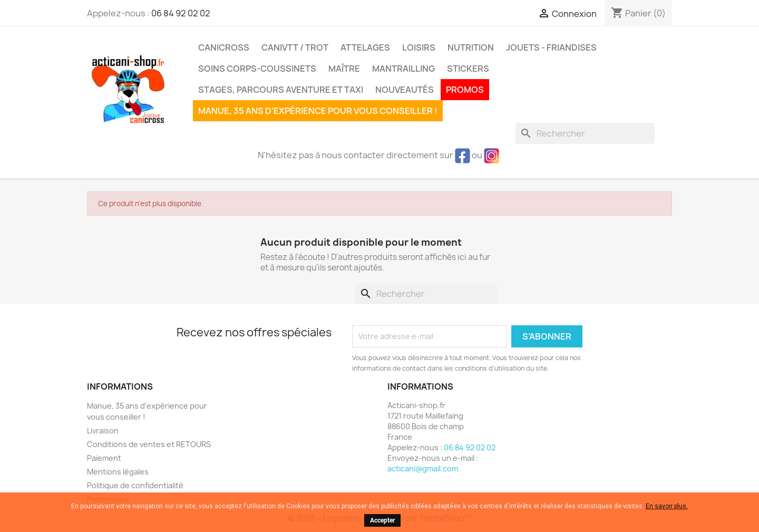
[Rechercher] (585, 133)
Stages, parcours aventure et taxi (281, 90)
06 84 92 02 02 (181, 13)
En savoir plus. (667, 506)
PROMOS (465, 90)
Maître (344, 69)
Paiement (104, 458)
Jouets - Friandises (551, 47)
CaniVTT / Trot (295, 47)
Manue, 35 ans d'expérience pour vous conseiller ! (318, 111)
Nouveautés (405, 90)
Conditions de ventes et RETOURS (149, 444)
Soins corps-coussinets (257, 69)
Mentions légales (118, 472)
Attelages (365, 47)
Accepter (382, 520)
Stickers (468, 69)
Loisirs (419, 47)
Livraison (103, 431)
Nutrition (471, 47)
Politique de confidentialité (135, 485)
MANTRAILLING (403, 69)
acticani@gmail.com (423, 468)
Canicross (224, 47)
